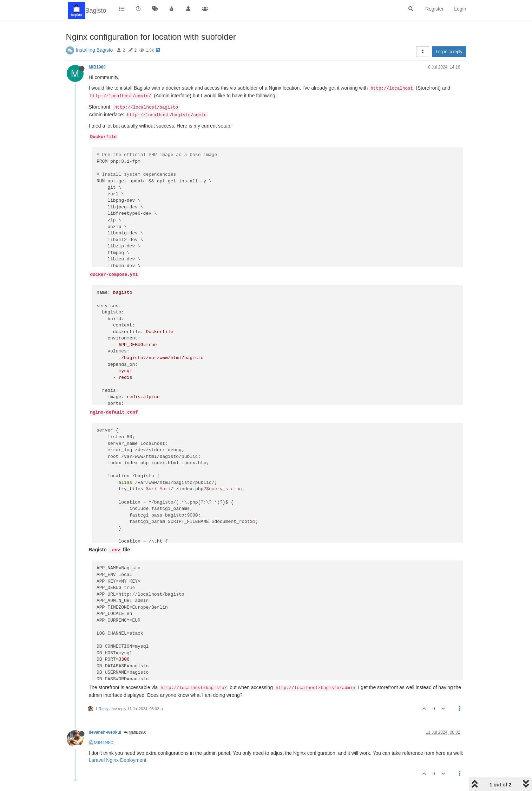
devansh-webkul (105, 732)
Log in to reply (449, 52)
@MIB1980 (135, 732)
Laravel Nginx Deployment (118, 760)
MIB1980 (97, 67)
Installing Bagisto (94, 50)
